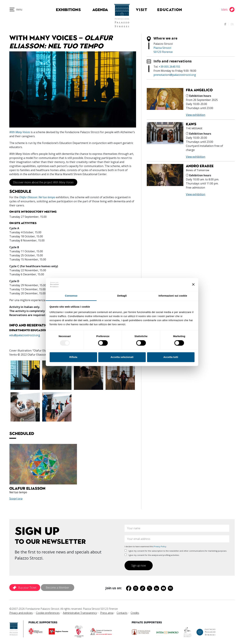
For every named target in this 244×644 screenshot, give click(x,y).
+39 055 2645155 (169, 66)
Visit (145, 10)
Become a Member (57, 587)
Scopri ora (16, 498)
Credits (135, 612)
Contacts (122, 612)
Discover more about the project (43, 181)
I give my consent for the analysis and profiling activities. (152, 554)
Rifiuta (73, 357)
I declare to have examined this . (146, 546)
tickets (225, 9)
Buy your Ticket (27, 587)
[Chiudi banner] (193, 285)
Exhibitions (67, 10)
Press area (107, 612)
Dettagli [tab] (122, 296)
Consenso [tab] (71, 296)
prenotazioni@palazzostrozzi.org (175, 74)
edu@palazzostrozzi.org (25, 334)
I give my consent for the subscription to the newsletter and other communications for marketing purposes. (176, 550)
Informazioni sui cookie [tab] (173, 296)
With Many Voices (20, 131)
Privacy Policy (160, 546)
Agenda (96, 10)
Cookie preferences (48, 612)
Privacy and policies (21, 612)
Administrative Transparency (80, 612)
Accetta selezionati (122, 357)
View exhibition (196, 114)
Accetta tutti (171, 357)
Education (173, 10)
